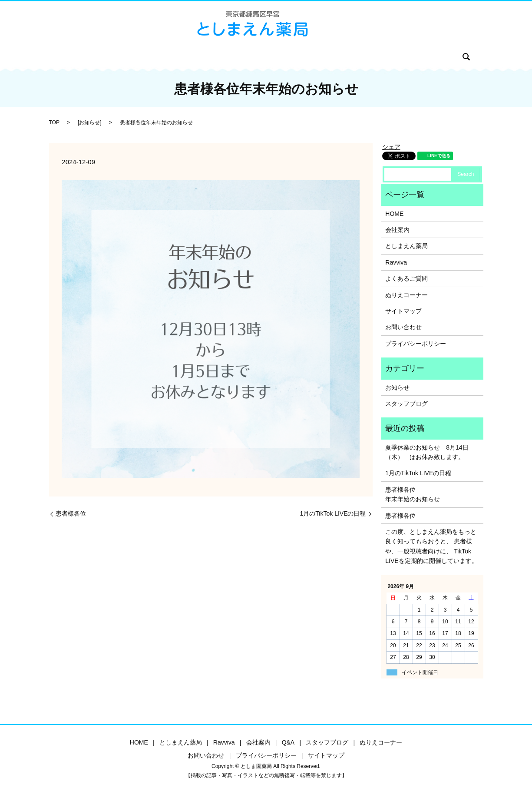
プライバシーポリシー (416, 344)
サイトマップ (403, 311)
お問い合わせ (385, 56)
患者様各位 (71, 513)
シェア (391, 147)
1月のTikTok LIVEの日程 (333, 513)
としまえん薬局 (406, 246)
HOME (116, 56)
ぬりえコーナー (337, 56)
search (419, 56)
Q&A (249, 56)
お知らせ (89, 122)
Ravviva (190, 56)
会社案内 (222, 56)
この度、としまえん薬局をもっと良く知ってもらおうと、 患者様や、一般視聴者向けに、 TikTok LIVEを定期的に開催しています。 (431, 546)
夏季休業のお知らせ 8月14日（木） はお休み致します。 (427, 452)
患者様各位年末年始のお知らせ (413, 494)
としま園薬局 (152, 56)
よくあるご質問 (406, 278)
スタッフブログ (286, 56)
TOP (54, 122)
